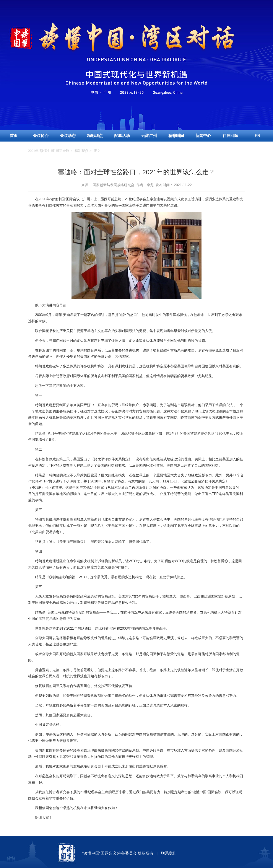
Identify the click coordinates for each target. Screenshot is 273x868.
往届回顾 (230, 136)
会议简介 (41, 136)
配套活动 (122, 136)
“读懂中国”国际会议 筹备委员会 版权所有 (118, 853)
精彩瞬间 (176, 136)
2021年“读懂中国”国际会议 (49, 151)
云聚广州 (149, 136)
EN (257, 136)
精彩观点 (95, 136)
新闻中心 (203, 136)
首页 (14, 136)
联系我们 (169, 853)
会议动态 (68, 136)
